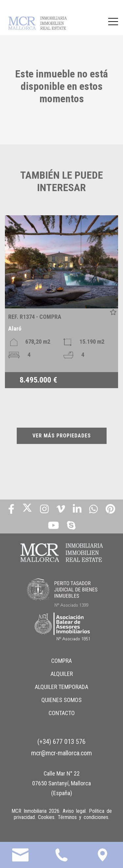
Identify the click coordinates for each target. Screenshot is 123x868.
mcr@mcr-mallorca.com (61, 753)
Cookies (46, 817)
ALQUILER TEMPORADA (61, 687)
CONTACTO (62, 713)
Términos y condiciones (83, 817)
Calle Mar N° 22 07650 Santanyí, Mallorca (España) (61, 783)
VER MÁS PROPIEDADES (62, 436)
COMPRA (61, 661)
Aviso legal (74, 811)
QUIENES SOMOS (61, 700)
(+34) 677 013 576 (61, 742)
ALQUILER (62, 674)
